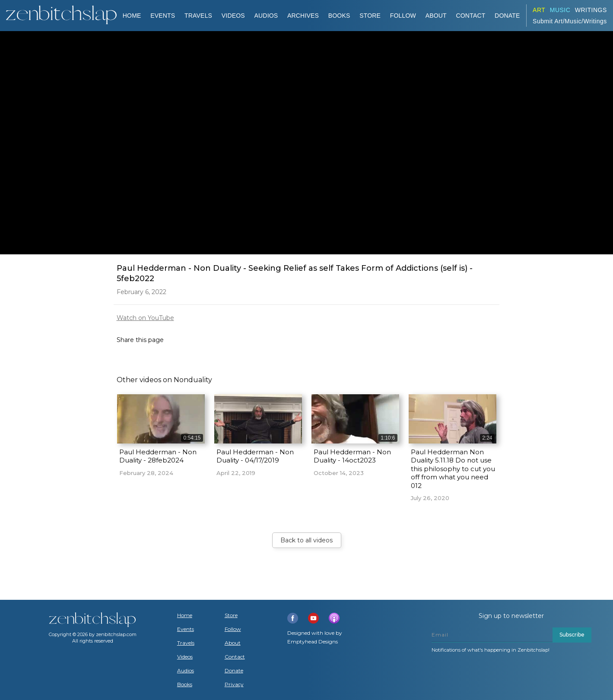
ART (539, 10)
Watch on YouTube (145, 318)
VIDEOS (233, 16)
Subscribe (572, 635)
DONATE (507, 16)
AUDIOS (266, 16)
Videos (185, 657)
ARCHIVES (303, 16)
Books (185, 684)
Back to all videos (306, 540)
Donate (234, 671)
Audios (186, 671)
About (436, 16)
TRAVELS (198, 16)
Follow (403, 16)
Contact (470, 16)
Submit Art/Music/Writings (570, 21)
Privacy (234, 684)
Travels (186, 643)
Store (370, 16)
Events (163, 16)
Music (560, 10)
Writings (591, 10)
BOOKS (339, 16)
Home (132, 16)
